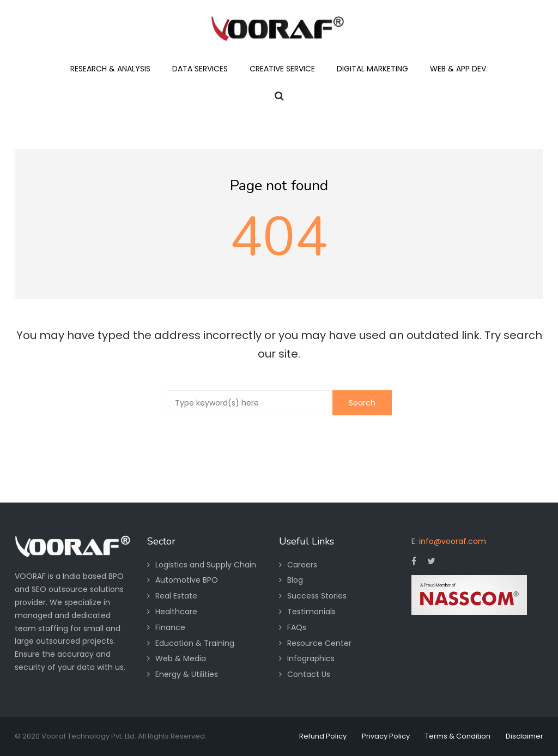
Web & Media (181, 658)
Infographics (311, 658)
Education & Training (195, 643)
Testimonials (311, 612)
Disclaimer (524, 736)
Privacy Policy (386, 736)
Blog (295, 580)
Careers (302, 565)
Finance (170, 627)
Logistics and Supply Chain (206, 565)
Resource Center (319, 643)
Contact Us (309, 674)
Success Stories (317, 596)
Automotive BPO (187, 580)
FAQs (297, 627)
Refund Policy (323, 736)
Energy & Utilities (187, 674)
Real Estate (176, 596)
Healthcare (176, 612)
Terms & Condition (458, 736)
